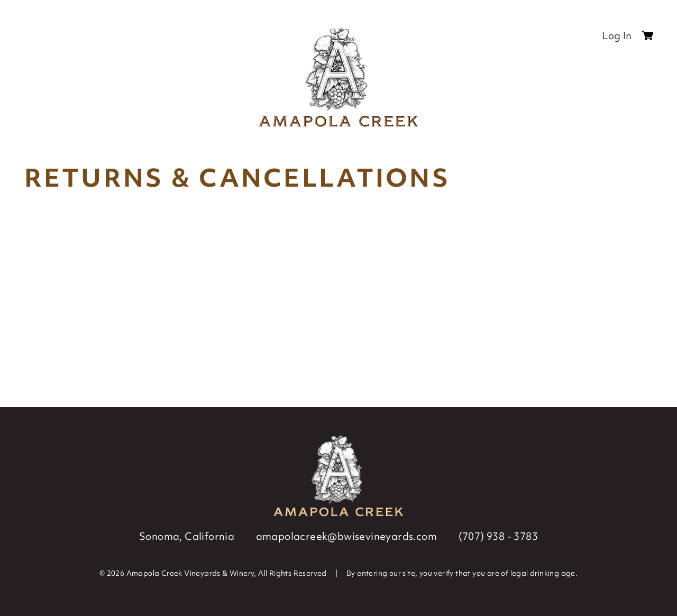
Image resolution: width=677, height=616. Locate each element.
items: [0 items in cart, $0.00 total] (647, 38)
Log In (617, 35)
